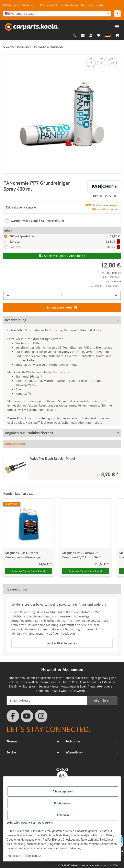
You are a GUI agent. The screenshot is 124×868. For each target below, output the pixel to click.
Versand (116, 281)
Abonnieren (102, 700)
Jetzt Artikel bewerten (62, 643)
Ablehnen (63, 815)
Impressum (14, 856)
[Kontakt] (83, 35)
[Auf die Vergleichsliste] (102, 63)
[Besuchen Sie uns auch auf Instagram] (41, 716)
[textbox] (57, 14)
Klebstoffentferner (105, 209)
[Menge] (62, 295)
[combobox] (57, 14)
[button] (74, 35)
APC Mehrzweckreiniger (102, 205)
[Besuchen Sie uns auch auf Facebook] (13, 716)
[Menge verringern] (8, 295)
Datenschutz (33, 856)
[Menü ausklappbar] (117, 25)
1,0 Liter (65, 241)
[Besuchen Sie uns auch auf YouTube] (27, 716)
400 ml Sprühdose (65, 236)
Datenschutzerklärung (79, 678)
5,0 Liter (65, 247)
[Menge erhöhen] (116, 295)
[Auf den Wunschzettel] (112, 63)
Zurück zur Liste (17, 47)
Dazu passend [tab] (15, 444)
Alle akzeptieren (63, 791)
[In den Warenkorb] (7, 53)
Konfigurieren (63, 803)
